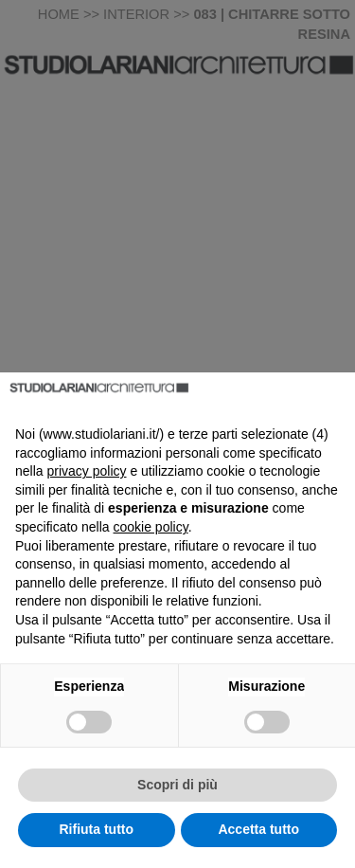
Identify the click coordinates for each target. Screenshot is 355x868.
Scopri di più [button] (177, 785)
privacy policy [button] (86, 471)
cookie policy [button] (151, 527)
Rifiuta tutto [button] (96, 829)
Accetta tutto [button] (258, 829)
